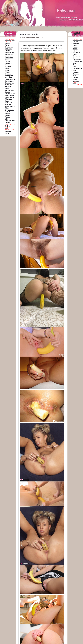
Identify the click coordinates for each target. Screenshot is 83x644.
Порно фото (24, 34)
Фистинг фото (34, 34)
